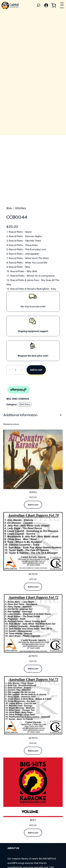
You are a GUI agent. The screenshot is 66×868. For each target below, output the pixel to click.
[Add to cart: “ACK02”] (33, 505)
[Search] (39, 5)
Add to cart (36, 370)
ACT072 (33, 656)
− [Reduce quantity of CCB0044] (10, 370)
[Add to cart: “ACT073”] (33, 751)
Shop (9, 208)
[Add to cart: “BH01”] (33, 833)
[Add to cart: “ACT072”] (33, 669)
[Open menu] (62, 5)
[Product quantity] (16, 370)
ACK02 (33, 492)
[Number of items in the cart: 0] (54, 5)
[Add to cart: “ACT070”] (33, 587)
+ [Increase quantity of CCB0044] (21, 370)
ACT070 (33, 574)
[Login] (46, 5)
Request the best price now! (33, 356)
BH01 (33, 820)
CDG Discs (20, 208)
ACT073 (33, 738)
